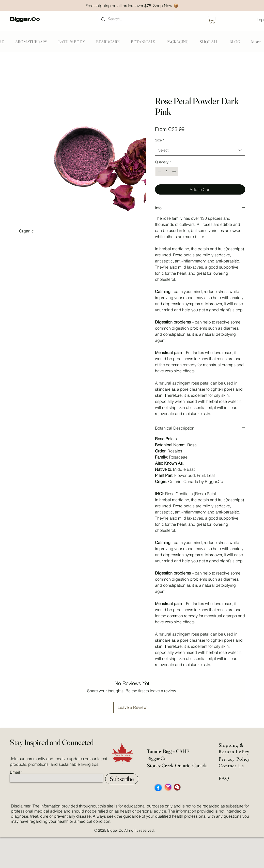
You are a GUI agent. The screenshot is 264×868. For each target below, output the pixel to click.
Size (160, 140)
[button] (212, 20)
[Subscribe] (122, 779)
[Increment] (174, 172)
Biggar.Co (25, 20)
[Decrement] (159, 172)
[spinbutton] (167, 172)
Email (15, 772)
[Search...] (136, 19)
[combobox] (200, 150)
